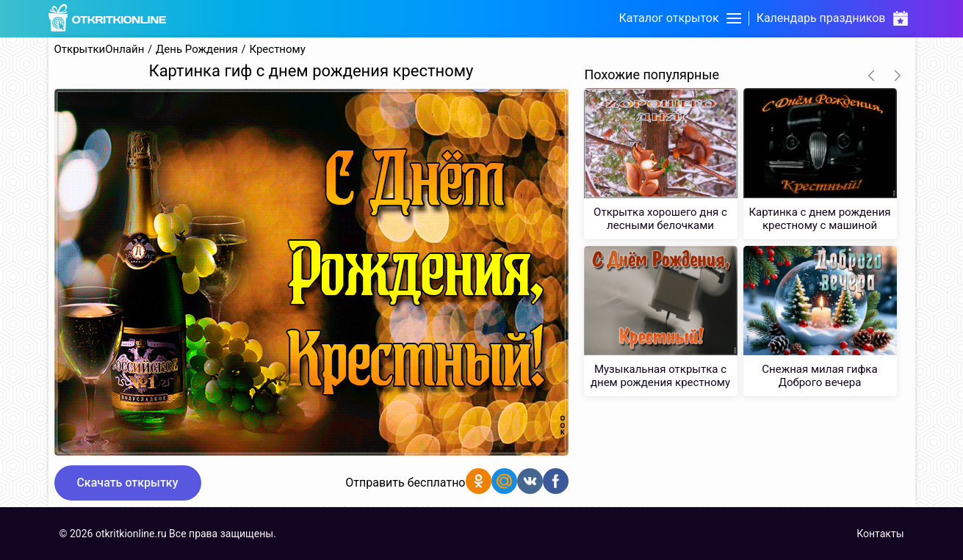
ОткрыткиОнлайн (100, 50)
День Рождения (197, 50)
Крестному (277, 50)
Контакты (880, 534)
